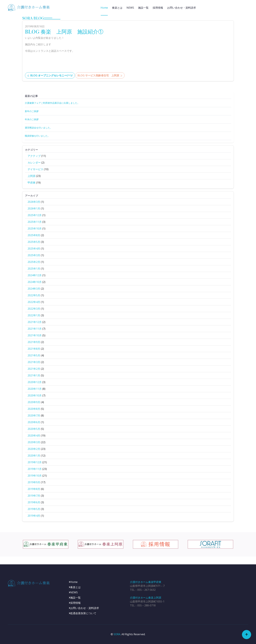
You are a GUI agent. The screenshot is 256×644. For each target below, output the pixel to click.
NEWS (130, 8)
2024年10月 (35, 282)
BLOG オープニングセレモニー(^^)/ (50, 75)
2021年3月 (34, 362)
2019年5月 (34, 509)
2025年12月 (35, 215)
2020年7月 (34, 415)
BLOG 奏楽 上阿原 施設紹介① (64, 31)
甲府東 (32, 183)
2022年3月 (34, 309)
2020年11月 (35, 389)
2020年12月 (35, 382)
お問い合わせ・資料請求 (182, 8)
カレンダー (34, 163)
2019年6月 (34, 502)
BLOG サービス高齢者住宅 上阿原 (100, 75)
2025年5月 (34, 242)
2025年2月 (34, 262)
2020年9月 (34, 402)
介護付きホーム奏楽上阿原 (146, 598)
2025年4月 (34, 249)
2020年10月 (35, 395)
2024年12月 (35, 275)
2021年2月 (34, 369)
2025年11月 (35, 222)
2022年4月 (34, 302)
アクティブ (34, 156)
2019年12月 (35, 462)
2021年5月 (34, 355)
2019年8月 (34, 489)
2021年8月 (34, 349)
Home (104, 8)
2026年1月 (34, 208)
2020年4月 (34, 436)
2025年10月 (35, 229)
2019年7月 (34, 496)
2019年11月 (35, 469)
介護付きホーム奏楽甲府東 (146, 582)
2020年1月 (34, 456)
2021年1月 (34, 375)
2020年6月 (34, 422)
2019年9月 (34, 482)
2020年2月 (34, 449)
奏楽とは (117, 8)
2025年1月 (34, 269)
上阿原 (32, 176)
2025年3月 (34, 255)
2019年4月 (34, 516)
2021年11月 (35, 329)
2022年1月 (34, 315)
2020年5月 (34, 429)
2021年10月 (35, 335)
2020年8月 (34, 409)
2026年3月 (34, 202)
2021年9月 (34, 342)
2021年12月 (35, 322)
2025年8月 (34, 235)
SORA (117, 634)
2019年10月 (35, 476)
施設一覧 (143, 8)
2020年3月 (34, 442)
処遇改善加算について (83, 613)
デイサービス (35, 169)
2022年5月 (34, 295)
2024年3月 (34, 289)
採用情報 (158, 8)
